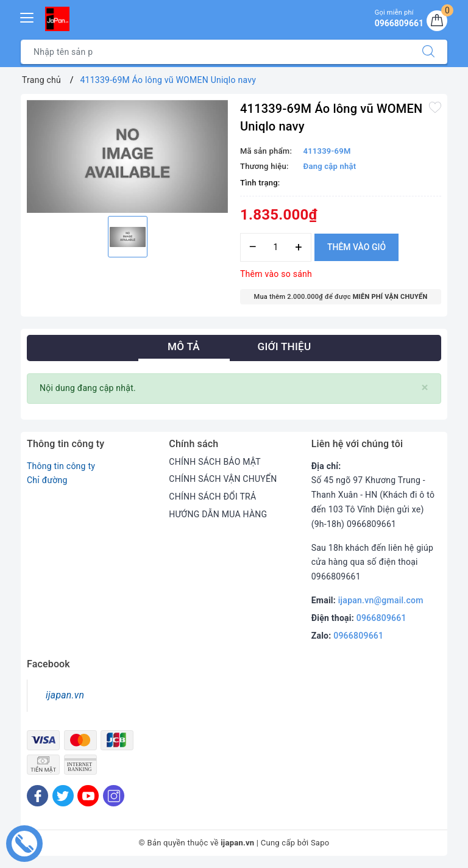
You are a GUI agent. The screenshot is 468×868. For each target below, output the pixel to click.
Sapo (320, 843)
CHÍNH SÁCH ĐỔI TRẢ (212, 497)
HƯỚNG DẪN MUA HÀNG (218, 514)
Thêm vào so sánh (276, 274)
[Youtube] (88, 796)
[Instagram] (114, 796)
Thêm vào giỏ (356, 247)
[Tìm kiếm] (428, 52)
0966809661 (381, 618)
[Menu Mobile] (27, 16)
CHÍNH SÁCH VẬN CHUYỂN (223, 479)
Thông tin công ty (61, 466)
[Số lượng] (276, 247)
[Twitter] (63, 796)
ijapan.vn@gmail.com (381, 600)
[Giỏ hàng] (437, 21)
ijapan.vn (65, 695)
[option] (127, 157)
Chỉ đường (47, 480)
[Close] (425, 388)
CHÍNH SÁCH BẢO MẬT (215, 462)
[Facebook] (37, 796)
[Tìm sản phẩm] (215, 52)
